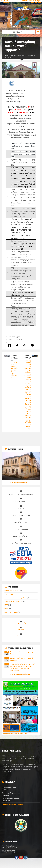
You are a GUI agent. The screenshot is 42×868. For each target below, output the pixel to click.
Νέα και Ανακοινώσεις (12, 591)
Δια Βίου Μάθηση (21, 528)
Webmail (21, 629)
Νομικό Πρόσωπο (21, 521)
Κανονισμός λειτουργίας (21, 514)
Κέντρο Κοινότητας (21, 535)
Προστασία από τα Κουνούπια (21, 493)
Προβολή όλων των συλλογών (16, 482)
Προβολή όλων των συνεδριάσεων (17, 674)
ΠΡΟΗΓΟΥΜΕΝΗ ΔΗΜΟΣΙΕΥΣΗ (14, 358)
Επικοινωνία (21, 636)
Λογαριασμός (21, 623)
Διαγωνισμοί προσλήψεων (13, 601)
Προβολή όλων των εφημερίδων (15, 733)
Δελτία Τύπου (9, 594)
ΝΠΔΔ (6, 608)
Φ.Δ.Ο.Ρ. (21, 507)
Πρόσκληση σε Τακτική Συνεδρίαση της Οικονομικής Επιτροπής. (14, 370)
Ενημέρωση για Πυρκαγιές (21, 542)
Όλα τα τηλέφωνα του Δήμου (12, 804)
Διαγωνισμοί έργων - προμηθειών (16, 598)
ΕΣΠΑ (6, 605)
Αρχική (7, 55)
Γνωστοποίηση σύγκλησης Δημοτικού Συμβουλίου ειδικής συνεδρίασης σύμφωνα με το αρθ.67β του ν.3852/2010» (23, 667)
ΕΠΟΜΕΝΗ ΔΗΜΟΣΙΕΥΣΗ (28, 357)
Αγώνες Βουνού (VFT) (21, 500)
